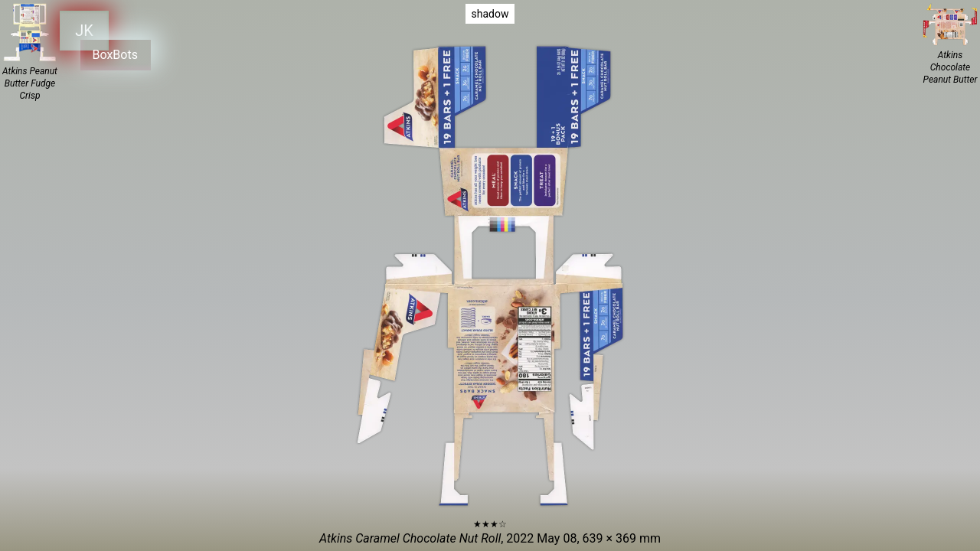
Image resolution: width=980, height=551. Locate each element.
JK (84, 29)
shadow (490, 14)
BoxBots (114, 53)
